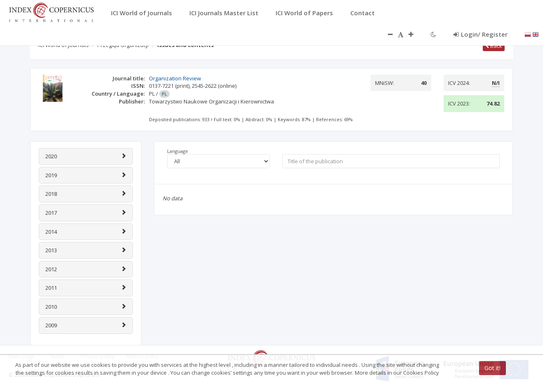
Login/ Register (480, 34)
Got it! (492, 368)
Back (494, 46)
